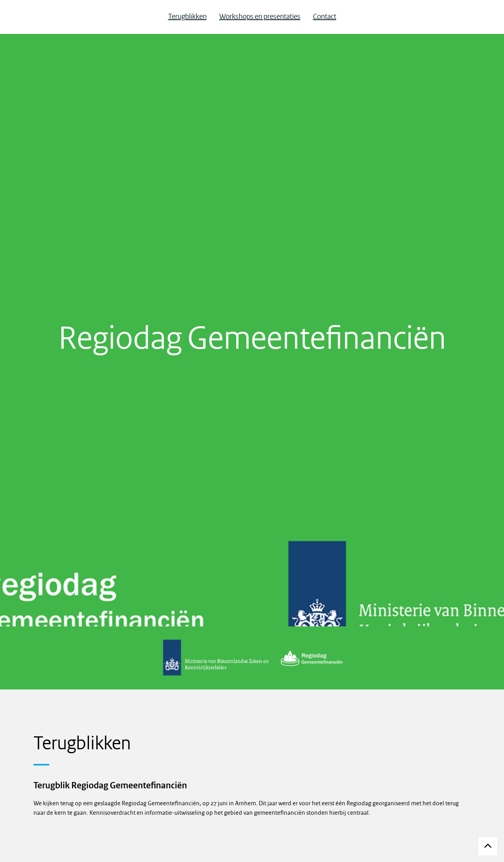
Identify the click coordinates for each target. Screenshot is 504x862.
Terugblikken (187, 17)
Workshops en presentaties (260, 17)
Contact (325, 17)
